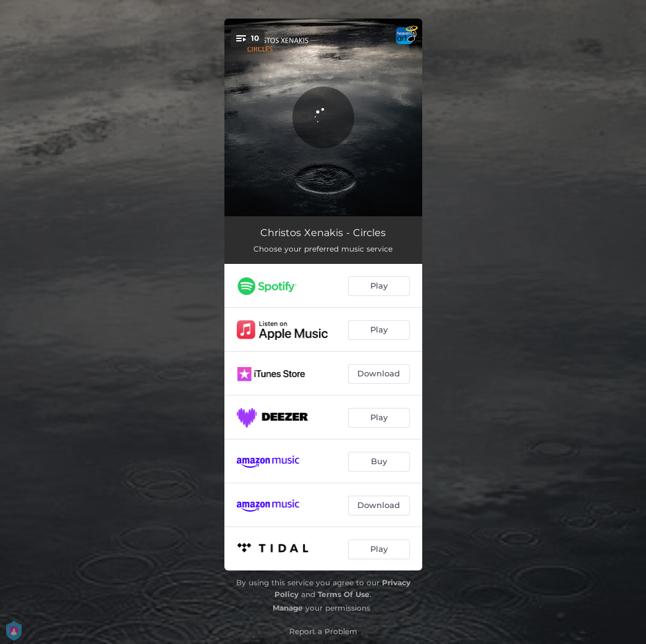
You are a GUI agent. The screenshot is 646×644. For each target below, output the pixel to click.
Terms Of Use (344, 594)
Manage (288, 608)
